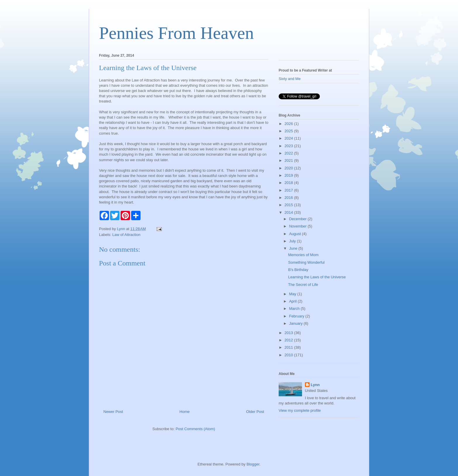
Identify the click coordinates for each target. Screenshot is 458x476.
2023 (289, 146)
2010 (289, 355)
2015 (289, 205)
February (297, 316)
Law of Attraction (126, 235)
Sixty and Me (290, 79)
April (294, 301)
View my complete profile (300, 410)
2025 (289, 131)
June (294, 248)
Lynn (315, 385)
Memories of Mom (303, 255)
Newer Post (113, 412)
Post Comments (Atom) (195, 429)
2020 (289, 168)
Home (185, 412)
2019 (289, 175)
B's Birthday (298, 270)
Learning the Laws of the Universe (317, 277)
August (296, 234)
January (296, 323)
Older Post (255, 412)
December (299, 219)
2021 (289, 160)
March (295, 309)
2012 (289, 340)
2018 (289, 183)
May (293, 294)
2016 (289, 198)
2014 (289, 212)
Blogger (253, 464)
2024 (289, 138)
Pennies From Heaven (176, 33)
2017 (289, 190)
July (293, 241)
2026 (289, 124)
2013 (289, 333)
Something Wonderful (306, 262)
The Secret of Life (303, 285)
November (299, 226)
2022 (289, 153)
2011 (289, 347)
